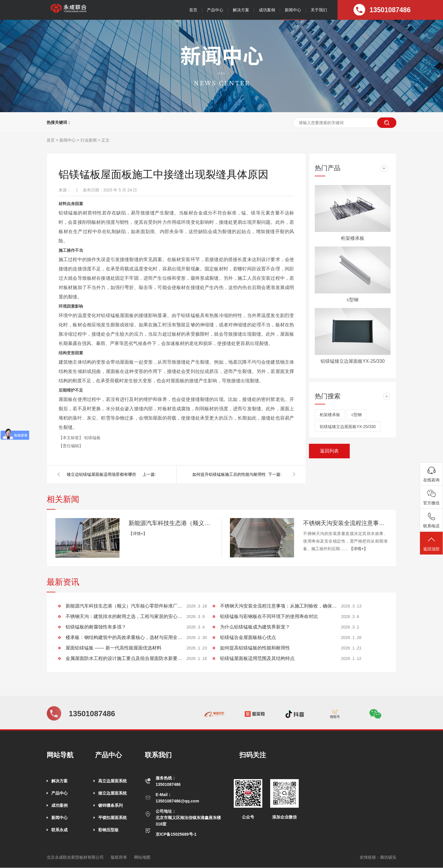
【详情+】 (138, 534)
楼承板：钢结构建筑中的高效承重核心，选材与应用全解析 (124, 637)
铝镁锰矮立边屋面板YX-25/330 (353, 361)
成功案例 (267, 10)
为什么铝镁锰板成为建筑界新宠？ (255, 627)
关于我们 (319, 10)
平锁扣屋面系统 (112, 818)
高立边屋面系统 (112, 781)
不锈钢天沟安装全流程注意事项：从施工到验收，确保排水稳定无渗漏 (345, 523)
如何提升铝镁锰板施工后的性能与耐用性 (229, 474)
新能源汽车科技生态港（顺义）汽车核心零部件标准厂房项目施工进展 (171, 523)
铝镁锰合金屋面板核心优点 (248, 637)
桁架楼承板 (353, 238)
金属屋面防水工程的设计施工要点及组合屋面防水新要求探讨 (124, 658)
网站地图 (142, 857)
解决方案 (241, 10)
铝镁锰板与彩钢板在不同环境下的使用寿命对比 (269, 616)
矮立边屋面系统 (112, 793)
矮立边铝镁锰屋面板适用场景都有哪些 (101, 474)
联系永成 (59, 830)
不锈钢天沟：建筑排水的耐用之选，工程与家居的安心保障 (124, 616)
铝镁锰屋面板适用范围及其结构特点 (257, 658)
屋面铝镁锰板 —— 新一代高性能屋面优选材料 (114, 648)
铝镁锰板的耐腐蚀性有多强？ (96, 627)
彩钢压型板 (108, 830)
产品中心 (215, 10)
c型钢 (353, 300)
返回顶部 (431, 544)
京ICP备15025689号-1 (176, 834)
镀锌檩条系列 (110, 805)
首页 (193, 10)
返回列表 (329, 451)
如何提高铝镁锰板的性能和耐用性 (255, 648)
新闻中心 (293, 10)
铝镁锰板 (92, 438)
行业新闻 (89, 140)
